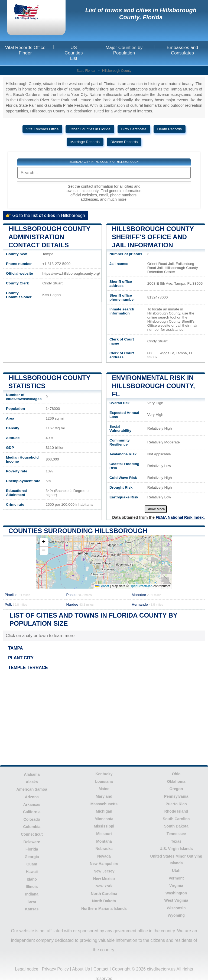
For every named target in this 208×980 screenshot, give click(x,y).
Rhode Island (176, 811)
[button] (44, 542)
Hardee (80, 604)
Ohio (176, 774)
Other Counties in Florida (90, 129)
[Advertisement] (104, 719)
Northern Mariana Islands (104, 908)
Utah (176, 871)
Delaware (32, 842)
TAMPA (16, 648)
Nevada (104, 856)
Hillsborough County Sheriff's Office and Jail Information (153, 237)
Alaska (32, 782)
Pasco (79, 595)
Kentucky (104, 774)
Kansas (32, 909)
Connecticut (32, 834)
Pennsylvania (176, 796)
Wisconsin (176, 908)
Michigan (104, 811)
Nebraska (104, 849)
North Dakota (104, 901)
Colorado (32, 819)
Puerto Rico (176, 804)
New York (104, 886)
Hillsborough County (117, 71)
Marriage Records (85, 142)
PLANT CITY (21, 658)
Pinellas (17, 595)
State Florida (86, 71)
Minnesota (104, 819)
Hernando (147, 604)
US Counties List (74, 53)
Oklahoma (176, 781)
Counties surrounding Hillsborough (78, 531)
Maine (104, 789)
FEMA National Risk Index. (180, 517)
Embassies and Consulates (182, 50)
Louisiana (104, 781)
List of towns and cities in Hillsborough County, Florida (141, 14)
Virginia (176, 885)
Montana (104, 841)
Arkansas (32, 804)
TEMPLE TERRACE (28, 668)
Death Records (170, 129)
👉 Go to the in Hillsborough (45, 215)
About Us (81, 969)
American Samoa (32, 789)
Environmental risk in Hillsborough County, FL (153, 386)
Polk (16, 604)
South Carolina (176, 819)
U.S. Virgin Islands (176, 849)
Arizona (32, 797)
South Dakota (176, 826)
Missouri (104, 834)
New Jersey (104, 871)
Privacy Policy (55, 969)
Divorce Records (124, 142)
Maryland (104, 796)
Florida (32, 849)
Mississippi (104, 826)
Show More (156, 509)
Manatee (146, 595)
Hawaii (32, 872)
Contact (101, 969)
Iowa (32, 901)
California (32, 812)
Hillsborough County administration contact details (49, 237)
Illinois (32, 887)
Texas (176, 841)
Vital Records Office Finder (25, 50)
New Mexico (104, 879)
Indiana (32, 894)
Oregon (176, 789)
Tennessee (176, 834)
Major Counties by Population (124, 50)
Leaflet (102, 586)
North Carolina (104, 894)
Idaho (32, 879)
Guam (32, 864)
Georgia (32, 857)
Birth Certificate (134, 129)
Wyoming (176, 915)
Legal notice (27, 969)
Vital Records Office (43, 129)
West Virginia (176, 900)
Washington (176, 893)
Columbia (32, 827)
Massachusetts (104, 804)
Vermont (176, 878)
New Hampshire (104, 864)
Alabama (32, 774)
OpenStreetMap (141, 586)
